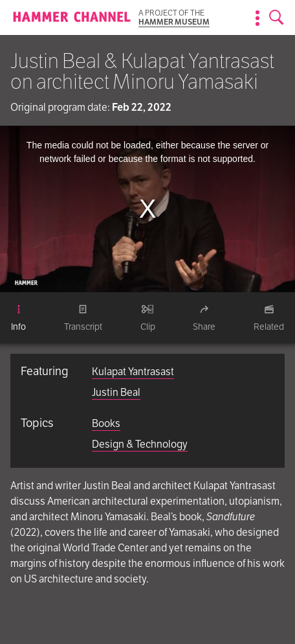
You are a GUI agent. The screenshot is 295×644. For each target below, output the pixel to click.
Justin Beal (116, 392)
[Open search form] (277, 18)
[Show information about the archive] (257, 18)
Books (106, 423)
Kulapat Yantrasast (133, 372)
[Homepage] (72, 18)
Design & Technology (140, 444)
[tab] (18, 318)
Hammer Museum (174, 22)
